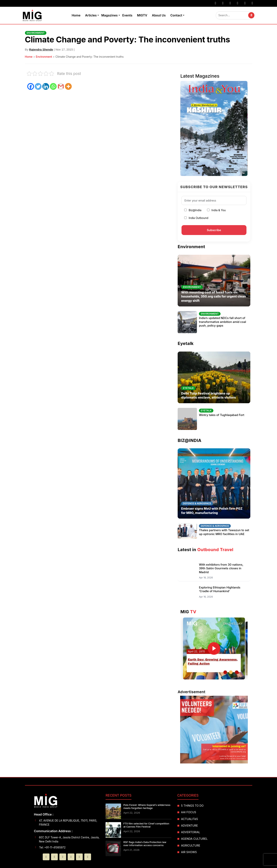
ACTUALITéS (190, 819)
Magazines (109, 15)
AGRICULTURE (191, 845)
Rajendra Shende (41, 49)
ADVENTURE (190, 826)
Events (127, 15)
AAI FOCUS (189, 812)
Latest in (205, 550)
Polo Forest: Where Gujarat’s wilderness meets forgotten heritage (147, 807)
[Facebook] (31, 86)
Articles (91, 15)
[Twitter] (38, 86)
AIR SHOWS (189, 852)
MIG (188, 612)
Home (76, 15)
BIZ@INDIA (190, 440)
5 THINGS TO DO (192, 806)
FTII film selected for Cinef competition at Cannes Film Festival (146, 825)
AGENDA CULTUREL (194, 839)
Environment (44, 57)
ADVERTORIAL (191, 832)
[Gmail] (61, 86)
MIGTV (142, 15)
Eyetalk (186, 343)
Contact (176, 15)
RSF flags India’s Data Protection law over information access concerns (145, 844)
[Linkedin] (46, 86)
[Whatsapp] (53, 86)
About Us (159, 15)
